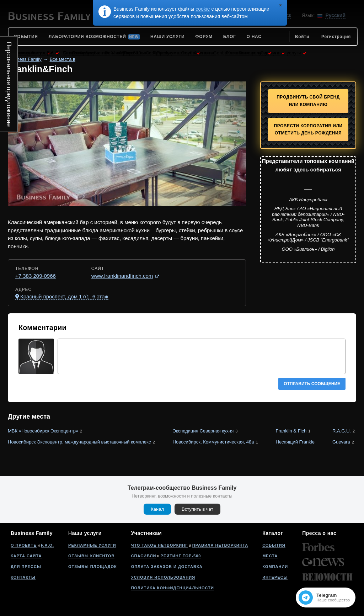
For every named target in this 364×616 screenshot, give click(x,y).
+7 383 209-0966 (36, 276)
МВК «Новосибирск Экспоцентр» (43, 431)
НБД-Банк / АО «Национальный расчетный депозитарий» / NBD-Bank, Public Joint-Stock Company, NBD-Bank (308, 217)
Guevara (341, 442)
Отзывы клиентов (91, 556)
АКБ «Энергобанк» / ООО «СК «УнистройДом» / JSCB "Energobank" (308, 237)
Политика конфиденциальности (173, 588)
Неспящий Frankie (295, 442)
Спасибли (144, 556)
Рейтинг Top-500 (181, 556)
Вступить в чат (197, 509)
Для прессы (26, 567)
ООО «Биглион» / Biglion (308, 249)
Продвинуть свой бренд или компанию (308, 101)
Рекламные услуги (92, 545)
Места (270, 556)
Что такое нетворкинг (160, 545)
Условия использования (163, 577)
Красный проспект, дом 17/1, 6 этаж (64, 296)
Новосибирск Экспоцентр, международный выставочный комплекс (79, 442)
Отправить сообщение (312, 384)
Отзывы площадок (93, 567)
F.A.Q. (47, 545)
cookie (203, 9)
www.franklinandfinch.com (122, 276)
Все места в (63, 59)
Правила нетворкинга (220, 545)
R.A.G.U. (342, 431)
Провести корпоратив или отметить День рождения (308, 130)
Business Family (25, 59)
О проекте (24, 545)
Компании (275, 567)
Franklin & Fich (291, 431)
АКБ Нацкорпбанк (308, 200)
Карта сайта (26, 556)
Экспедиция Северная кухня (203, 431)
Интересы (275, 577)
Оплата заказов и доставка (167, 567)
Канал (157, 509)
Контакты (23, 577)
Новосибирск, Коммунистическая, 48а (213, 442)
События (274, 545)
